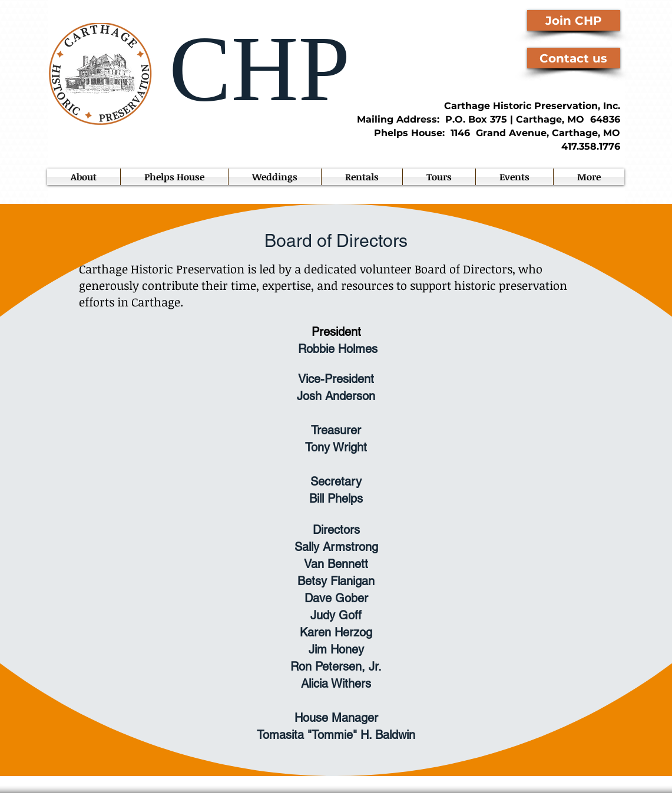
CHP (248, 69)
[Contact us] (574, 58)
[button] (514, 177)
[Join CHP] (574, 20)
